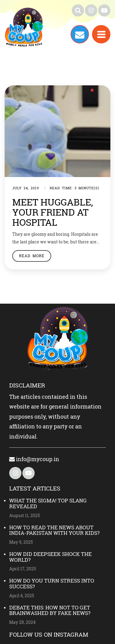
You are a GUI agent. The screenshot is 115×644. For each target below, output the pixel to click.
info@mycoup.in (34, 459)
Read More (32, 256)
